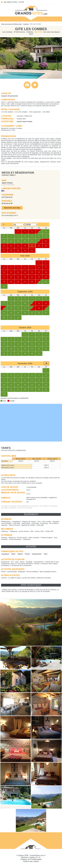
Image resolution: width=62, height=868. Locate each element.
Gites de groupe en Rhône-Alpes (11, 24)
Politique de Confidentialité (31, 859)
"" (5, 554)
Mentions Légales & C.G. (31, 857)
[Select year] (31, 225)
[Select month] (19, 225)
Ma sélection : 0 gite (14, 2)
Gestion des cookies (31, 861)
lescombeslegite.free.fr (10, 215)
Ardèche (26, 24)
